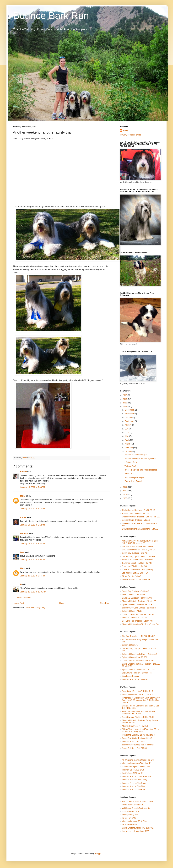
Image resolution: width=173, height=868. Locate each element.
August (128, 425)
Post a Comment (24, 597)
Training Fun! (130, 466)
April (127, 440)
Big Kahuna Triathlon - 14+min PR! (137, 673)
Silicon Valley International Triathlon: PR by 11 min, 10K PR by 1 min (141, 730)
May (127, 436)
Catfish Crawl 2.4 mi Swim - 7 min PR (138, 614)
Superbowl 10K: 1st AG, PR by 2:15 (137, 691)
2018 (125, 395)
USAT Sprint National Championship (138, 570)
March (128, 444)
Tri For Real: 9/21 (130, 825)
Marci (23, 568)
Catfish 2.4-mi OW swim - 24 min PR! (138, 661)
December (130, 410)
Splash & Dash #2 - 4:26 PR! (134, 657)
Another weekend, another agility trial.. (141, 459)
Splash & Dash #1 (130, 645)
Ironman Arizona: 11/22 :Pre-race (136, 776)
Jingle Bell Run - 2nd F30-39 (134, 748)
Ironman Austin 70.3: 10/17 (134, 742)
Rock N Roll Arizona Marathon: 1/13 (138, 802)
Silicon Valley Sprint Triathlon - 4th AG (138, 556)
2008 (125, 498)
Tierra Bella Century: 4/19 (133, 805)
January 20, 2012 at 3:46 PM (32, 576)
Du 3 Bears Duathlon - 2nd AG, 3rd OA (139, 550)
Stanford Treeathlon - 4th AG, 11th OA (138, 636)
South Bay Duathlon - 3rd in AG (136, 591)
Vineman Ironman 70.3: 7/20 (134, 821)
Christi (23, 517)
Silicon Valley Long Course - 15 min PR (139, 608)
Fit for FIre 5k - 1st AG (132, 576)
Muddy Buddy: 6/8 (130, 815)
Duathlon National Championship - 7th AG (140, 529)
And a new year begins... (135, 477)
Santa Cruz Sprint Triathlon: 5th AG (137, 738)
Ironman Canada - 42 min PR (135, 618)
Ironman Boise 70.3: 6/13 (133, 770)
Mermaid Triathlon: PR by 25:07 (136, 726)
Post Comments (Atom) (35, 608)
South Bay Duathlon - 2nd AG (135, 553)
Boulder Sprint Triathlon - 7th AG (136, 520)
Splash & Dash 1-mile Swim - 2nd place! (139, 654)
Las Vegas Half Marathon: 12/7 (135, 831)
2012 (125, 407)
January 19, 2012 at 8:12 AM (32, 525)
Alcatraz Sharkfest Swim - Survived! (138, 560)
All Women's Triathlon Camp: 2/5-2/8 (138, 760)
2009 (125, 494)
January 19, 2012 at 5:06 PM (32, 560)
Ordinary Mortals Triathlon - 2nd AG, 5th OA (141, 517)
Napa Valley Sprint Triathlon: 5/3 (136, 767)
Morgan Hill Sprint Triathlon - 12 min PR (139, 601)
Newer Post (19, 603)
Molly (23, 496)
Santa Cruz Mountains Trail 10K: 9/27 (138, 828)
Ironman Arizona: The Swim (134, 783)
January (129, 451)
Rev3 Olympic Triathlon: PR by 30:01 (138, 717)
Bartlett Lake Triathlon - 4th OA (135, 514)
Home (62, 603)
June (127, 433)
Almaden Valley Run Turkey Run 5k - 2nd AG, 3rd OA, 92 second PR (140, 542)
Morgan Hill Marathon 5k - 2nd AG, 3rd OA (140, 624)
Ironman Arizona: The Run (133, 790)
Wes (22, 552)
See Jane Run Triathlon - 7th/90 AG (137, 621)
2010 (125, 491)
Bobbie (24, 472)
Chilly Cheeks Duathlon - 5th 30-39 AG (139, 510)
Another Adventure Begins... (137, 455)
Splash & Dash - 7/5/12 (132, 611)
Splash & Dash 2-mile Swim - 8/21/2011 (139, 670)
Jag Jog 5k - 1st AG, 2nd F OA (135, 573)
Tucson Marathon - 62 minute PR (136, 580)
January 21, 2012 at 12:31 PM (33, 592)
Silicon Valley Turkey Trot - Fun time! (138, 745)
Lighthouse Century (130, 676)
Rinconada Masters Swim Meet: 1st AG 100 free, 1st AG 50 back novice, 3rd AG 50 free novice (141, 700)
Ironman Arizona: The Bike (133, 786)
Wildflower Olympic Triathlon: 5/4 (136, 808)
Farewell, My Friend (133, 481)
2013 (125, 403)
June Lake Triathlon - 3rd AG (134, 566)
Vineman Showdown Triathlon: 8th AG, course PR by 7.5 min (139, 713)
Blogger (98, 854)
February (129, 448)
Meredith (24, 533)
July (127, 429)
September (130, 421)
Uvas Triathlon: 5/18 (131, 811)
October (129, 418)
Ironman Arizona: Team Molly (135, 780)
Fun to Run (129, 474)
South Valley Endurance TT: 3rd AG (137, 694)
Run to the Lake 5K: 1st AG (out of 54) (138, 735)
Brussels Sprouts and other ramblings (141, 470)
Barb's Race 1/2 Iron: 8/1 (133, 773)
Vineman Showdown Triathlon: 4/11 (137, 763)
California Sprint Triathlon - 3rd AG (137, 563)
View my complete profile (130, 135)
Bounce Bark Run (51, 16)
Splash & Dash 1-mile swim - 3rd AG (138, 604)
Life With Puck (131, 462)
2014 (125, 399)
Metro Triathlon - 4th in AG (133, 595)
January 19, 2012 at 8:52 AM (32, 544)
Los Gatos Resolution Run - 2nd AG (138, 547)
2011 (125, 487)
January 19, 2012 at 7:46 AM (32, 487)
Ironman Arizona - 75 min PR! (135, 679)
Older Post (105, 603)
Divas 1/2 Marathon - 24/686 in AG (137, 598)
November (130, 414)
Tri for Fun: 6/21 (129, 818)
